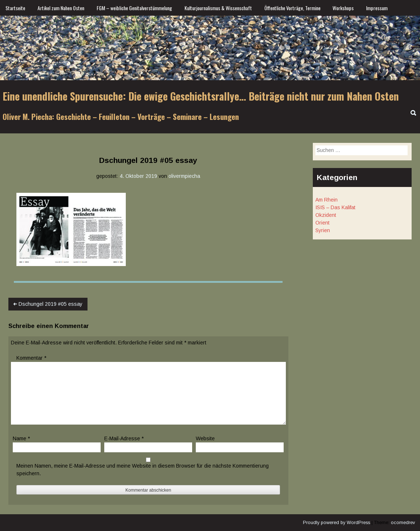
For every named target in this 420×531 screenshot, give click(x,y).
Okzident (326, 215)
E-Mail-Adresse (124, 438)
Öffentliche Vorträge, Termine (292, 8)
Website (205, 438)
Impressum (377, 8)
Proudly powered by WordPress (337, 523)
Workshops (343, 8)
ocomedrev (403, 523)
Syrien (323, 230)
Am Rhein (326, 200)
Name (21, 438)
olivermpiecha (184, 176)
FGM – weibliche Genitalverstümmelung (134, 8)
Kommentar (31, 358)
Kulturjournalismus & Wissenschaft (218, 8)
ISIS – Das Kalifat (335, 207)
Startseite (15, 8)
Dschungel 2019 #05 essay (48, 304)
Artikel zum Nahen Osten (61, 8)
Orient (322, 223)
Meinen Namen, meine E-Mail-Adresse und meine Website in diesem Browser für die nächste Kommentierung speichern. (143, 470)
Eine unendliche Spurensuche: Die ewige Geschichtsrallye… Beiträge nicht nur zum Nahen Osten (201, 96)
